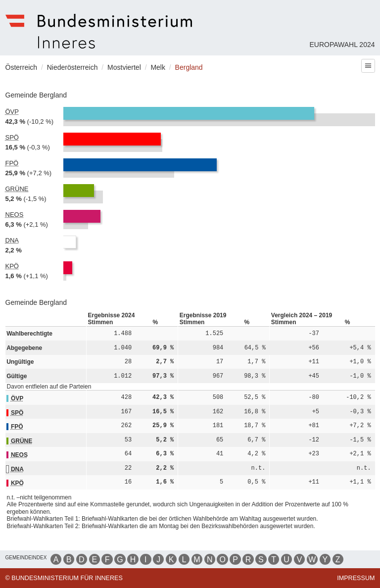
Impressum (356, 578)
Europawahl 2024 (342, 45)
